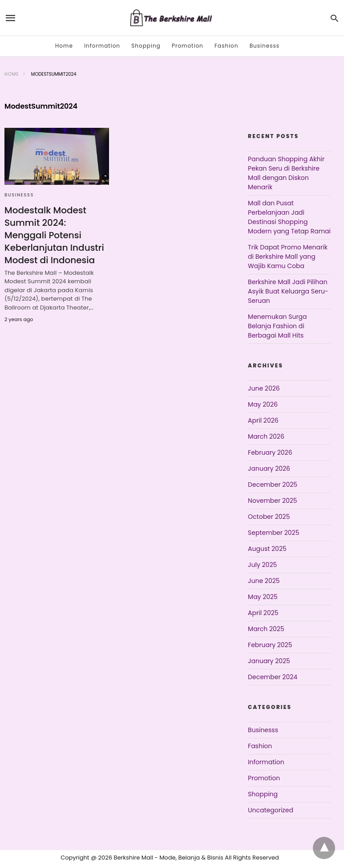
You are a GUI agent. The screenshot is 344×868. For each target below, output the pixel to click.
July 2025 (262, 565)
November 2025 (273, 501)
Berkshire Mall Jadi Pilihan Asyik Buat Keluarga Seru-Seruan (288, 291)
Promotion (188, 46)
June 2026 (264, 388)
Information (102, 46)
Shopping (146, 46)
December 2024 (273, 677)
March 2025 (266, 629)
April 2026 (263, 420)
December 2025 (273, 485)
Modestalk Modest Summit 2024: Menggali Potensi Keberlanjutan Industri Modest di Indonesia (54, 235)
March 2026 (266, 436)
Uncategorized (271, 810)
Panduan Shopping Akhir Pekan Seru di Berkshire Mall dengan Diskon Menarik (286, 173)
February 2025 (270, 645)
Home (64, 46)
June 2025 (264, 581)
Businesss (265, 46)
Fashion (226, 46)
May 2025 (263, 597)
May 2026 (263, 404)
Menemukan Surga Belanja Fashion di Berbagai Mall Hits (277, 326)
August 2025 (267, 549)
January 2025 (269, 661)
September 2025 (273, 533)
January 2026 (269, 469)
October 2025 (269, 517)
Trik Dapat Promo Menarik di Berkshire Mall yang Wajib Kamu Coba (288, 257)
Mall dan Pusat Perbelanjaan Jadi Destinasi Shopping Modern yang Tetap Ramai (289, 217)
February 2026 (270, 452)
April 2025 (263, 613)
